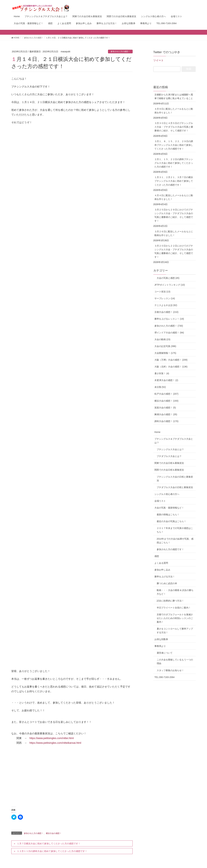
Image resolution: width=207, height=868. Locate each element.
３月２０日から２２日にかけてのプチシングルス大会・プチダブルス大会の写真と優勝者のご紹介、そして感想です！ (174, 251)
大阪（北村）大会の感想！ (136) (171, 367)
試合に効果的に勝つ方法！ (170, 601)
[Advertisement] (72, 779)
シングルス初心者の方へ (167, 494)
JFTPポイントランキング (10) (170, 285)
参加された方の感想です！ (170, 549)
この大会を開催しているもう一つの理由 (175, 662)
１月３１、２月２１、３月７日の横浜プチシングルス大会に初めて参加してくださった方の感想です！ (174, 181)
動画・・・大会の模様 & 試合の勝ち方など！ (175, 592)
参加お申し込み (162, 570)
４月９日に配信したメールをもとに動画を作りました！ (174, 111)
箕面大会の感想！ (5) (165, 408)
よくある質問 (161, 563)
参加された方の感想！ (120, 52)
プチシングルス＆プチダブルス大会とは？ (174, 441)
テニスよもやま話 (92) (166, 305)
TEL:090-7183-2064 (165, 677)
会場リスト (160, 501)
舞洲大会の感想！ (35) (166, 414)
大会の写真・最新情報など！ (169, 508)
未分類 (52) (160, 387)
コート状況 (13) (162, 292)
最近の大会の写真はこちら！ (171, 521)
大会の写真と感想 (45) (167, 278)
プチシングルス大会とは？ (170, 449)
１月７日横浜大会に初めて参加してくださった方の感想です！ (49, 844)
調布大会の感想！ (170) (166, 421)
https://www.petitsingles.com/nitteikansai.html (55, 743)
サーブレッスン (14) (165, 298)
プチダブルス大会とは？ (169, 456)
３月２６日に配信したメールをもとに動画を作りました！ (174, 233)
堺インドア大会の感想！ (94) (169, 333)
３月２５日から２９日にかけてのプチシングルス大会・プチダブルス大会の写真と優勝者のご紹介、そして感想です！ (174, 215)
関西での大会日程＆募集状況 (169, 470)
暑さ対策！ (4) (162, 373)
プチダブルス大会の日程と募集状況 (175, 487)
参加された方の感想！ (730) (169, 326)
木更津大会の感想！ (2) (166, 380)
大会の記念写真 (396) (165, 346)
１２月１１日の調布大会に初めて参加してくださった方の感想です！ (52, 851)
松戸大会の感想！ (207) (166, 394)
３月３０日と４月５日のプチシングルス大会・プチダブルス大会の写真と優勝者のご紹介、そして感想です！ (174, 127)
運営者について (165, 653)
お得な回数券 (161, 639)
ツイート (158, 60)
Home (157, 432)
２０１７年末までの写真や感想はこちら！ (175, 530)
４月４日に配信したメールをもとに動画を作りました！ (174, 197)
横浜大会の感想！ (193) (166, 401)
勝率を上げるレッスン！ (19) (169, 319)
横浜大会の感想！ (54, 833)
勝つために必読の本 (167, 583)
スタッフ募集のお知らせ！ (170, 670)
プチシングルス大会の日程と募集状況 (175, 479)
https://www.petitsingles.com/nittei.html (52, 738)
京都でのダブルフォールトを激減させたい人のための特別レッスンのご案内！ (175, 618)
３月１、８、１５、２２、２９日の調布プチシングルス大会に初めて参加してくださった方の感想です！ (174, 145)
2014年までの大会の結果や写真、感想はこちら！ (175, 541)
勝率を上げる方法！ (165, 577)
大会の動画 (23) (162, 339)
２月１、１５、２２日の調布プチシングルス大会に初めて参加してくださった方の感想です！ (174, 163)
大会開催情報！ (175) (165, 353)
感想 (157, 556)
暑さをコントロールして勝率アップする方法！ (175, 631)
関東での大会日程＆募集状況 (169, 463)
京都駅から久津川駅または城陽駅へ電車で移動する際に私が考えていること (174, 96)
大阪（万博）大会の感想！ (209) (171, 360)
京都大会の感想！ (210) (166, 312)
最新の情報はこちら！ (168, 515)
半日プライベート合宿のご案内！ (174, 608)
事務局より (160, 646)
